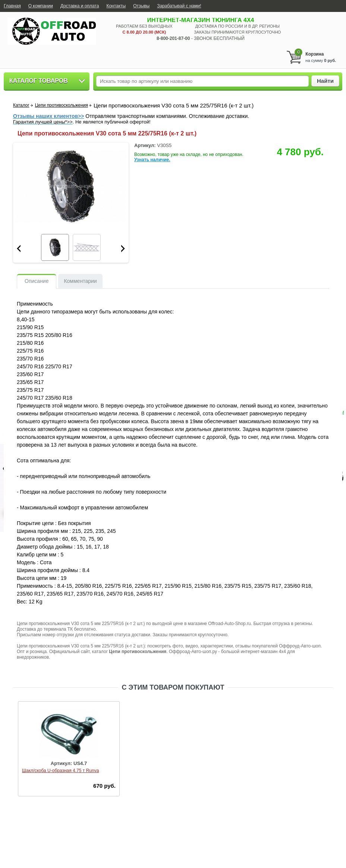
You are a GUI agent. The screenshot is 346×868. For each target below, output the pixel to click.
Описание (37, 281)
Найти (325, 81)
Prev (19, 249)
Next (123, 249)
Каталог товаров (39, 81)
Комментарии (80, 281)
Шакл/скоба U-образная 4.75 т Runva (60, 771)
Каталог (21, 105)
